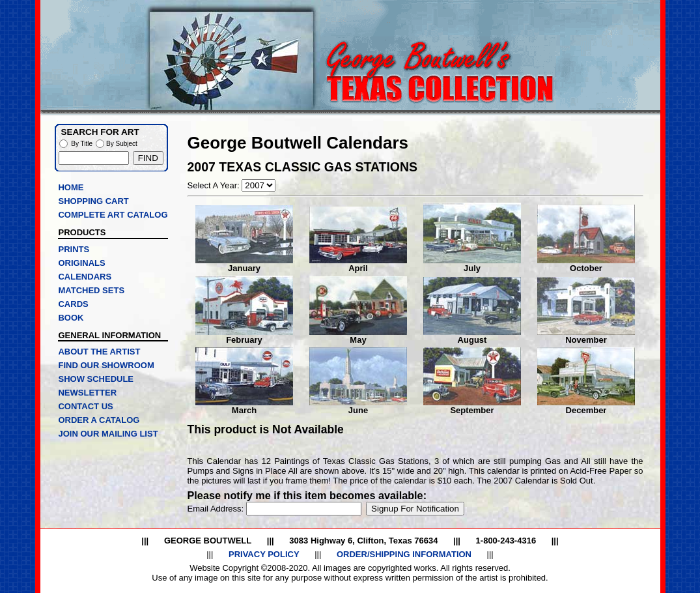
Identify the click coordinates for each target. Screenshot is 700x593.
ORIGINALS (81, 263)
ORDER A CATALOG (99, 420)
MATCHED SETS (91, 290)
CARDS (73, 304)
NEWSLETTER (87, 393)
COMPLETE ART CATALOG (113, 215)
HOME (71, 187)
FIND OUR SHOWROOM (106, 365)
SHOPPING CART (93, 201)
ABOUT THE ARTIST (99, 352)
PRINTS (74, 249)
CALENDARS (85, 277)
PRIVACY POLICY (264, 554)
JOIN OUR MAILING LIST (108, 434)
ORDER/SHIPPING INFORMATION (404, 554)
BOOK (71, 318)
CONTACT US (85, 406)
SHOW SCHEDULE (96, 379)
